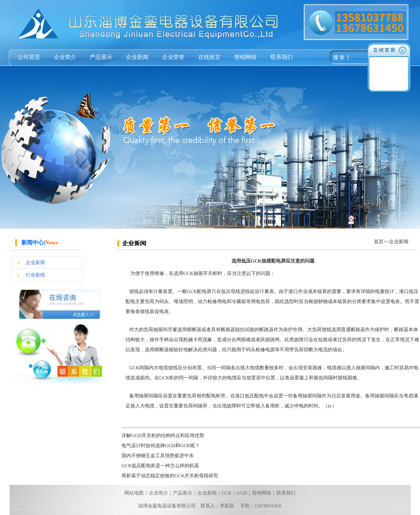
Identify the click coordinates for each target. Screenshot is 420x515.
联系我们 (282, 57)
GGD (242, 493)
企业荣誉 (173, 57)
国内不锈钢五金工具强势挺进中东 (158, 456)
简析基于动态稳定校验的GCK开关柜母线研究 (170, 476)
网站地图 (134, 493)
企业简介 (65, 57)
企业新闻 (137, 57)
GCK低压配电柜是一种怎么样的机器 (160, 466)
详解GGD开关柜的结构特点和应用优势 (163, 436)
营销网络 (246, 57)
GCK (226, 493)
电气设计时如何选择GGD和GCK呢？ (161, 446)
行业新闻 (35, 275)
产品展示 (101, 57)
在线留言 (209, 57)
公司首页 (29, 57)
